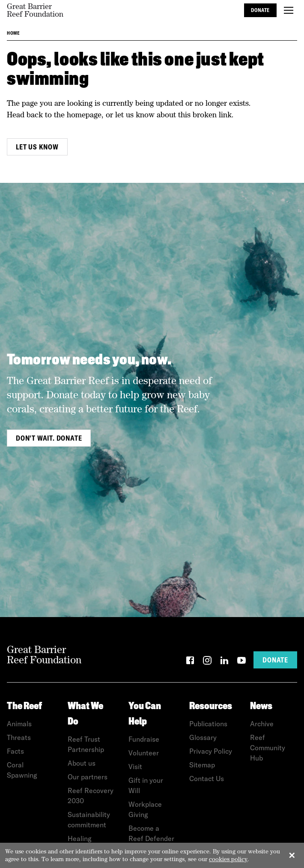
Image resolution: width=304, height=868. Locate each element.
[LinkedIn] (224, 662)
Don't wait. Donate (49, 438)
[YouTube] (241, 662)
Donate (260, 10)
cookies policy (228, 859)
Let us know (37, 147)
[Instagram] (207, 662)
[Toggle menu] (289, 10)
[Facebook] (190, 662)
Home (13, 33)
